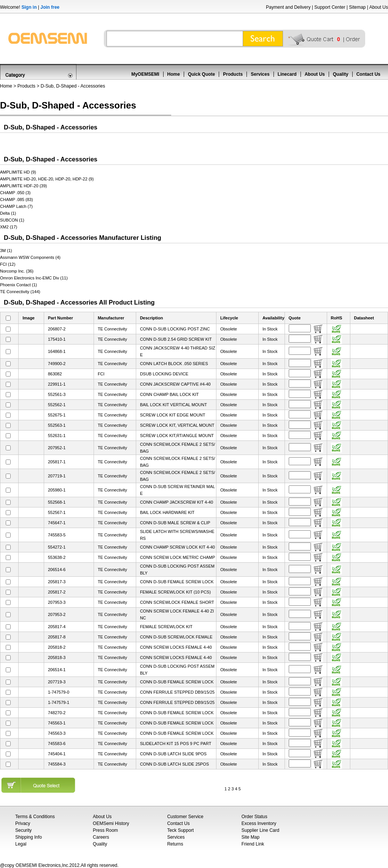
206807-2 (57, 329)
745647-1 (57, 523)
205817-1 (57, 462)
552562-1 (57, 405)
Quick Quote (201, 74)
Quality (341, 74)
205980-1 (57, 490)
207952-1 (57, 448)
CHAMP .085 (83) (17, 199)
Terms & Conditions (35, 817)
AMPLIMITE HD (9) (18, 172)
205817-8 (57, 637)
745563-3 (57, 733)
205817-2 (57, 592)
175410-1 (57, 339)
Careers (101, 837)
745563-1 (57, 723)
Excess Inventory (259, 823)
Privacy (23, 823)
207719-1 (57, 476)
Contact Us (368, 74)
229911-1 (57, 384)
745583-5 (57, 535)
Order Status (254, 817)
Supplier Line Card (260, 830)
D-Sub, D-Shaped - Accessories (73, 86)
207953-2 (57, 614)
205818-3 (57, 657)
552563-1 (57, 425)
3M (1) (6, 251)
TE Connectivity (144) (20, 292)
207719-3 (57, 682)
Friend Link (253, 844)
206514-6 (57, 570)
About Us (379, 7)
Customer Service (185, 817)
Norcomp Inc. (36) (17, 271)
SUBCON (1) (12, 220)
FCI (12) (8, 264)
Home (174, 74)
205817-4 (57, 627)
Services (260, 74)
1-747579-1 (59, 702)
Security (23, 830)
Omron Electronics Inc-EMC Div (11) (34, 278)
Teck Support (180, 830)
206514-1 (57, 670)
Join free (50, 7)
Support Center (330, 7)
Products (233, 74)
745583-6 (57, 744)
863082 (55, 374)
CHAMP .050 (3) (15, 193)
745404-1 (57, 754)
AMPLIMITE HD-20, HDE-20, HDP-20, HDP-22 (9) (47, 179)
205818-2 (57, 647)
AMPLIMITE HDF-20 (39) (23, 186)
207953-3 (57, 602)
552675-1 (57, 415)
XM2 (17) (9, 227)
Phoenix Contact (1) (18, 285)
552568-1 (57, 502)
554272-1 (57, 547)
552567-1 (57, 512)
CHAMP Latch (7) (16, 206)
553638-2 (57, 557)
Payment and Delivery (288, 7)
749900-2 (57, 364)
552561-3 (57, 394)
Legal (21, 844)
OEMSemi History (111, 823)
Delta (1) (8, 213)
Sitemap (357, 7)
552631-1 (57, 436)
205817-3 (57, 582)
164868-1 (57, 351)
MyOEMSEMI (145, 74)
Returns (175, 844)
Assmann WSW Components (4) (30, 257)
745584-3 (57, 764)
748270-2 (57, 713)
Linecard (287, 74)
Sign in (29, 7)
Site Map (250, 837)
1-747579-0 (59, 692)
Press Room (105, 830)
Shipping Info (29, 837)
